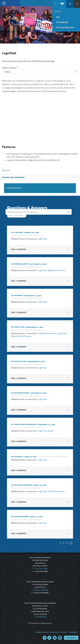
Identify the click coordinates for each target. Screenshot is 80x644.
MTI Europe (62, 22)
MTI (58, 17)
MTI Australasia (65, 28)
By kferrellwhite (20, 264)
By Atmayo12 (17, 457)
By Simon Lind (18, 327)
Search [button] (70, 4)
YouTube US (45, 638)
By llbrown (17, 232)
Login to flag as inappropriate (28, 236)
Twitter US (55, 638)
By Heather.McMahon (22, 485)
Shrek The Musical (56, 491)
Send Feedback (71, 638)
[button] (62, 4)
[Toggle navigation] (3, 3)
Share (8, 170)
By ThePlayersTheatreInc (24, 424)
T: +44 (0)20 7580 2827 (40, 590)
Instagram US (60, 638)
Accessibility (73, 632)
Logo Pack (42, 239)
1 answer (19, 249)
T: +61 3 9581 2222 (40, 617)
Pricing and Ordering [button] (13, 177)
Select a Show (9, 68)
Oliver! (51, 431)
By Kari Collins (19, 361)
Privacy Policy (55, 632)
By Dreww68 (17, 296)
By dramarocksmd (20, 393)
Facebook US (49, 638)
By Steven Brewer (20, 517)
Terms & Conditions (42, 632)
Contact (64, 632)
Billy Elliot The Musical (21, 336)
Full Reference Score (47, 333)
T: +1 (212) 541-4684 (40, 569)
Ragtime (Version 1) (57, 270)
